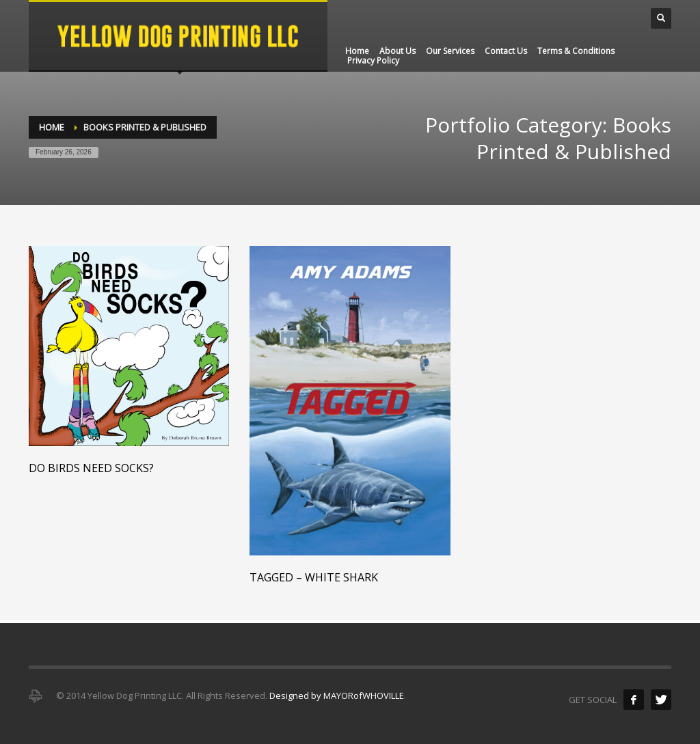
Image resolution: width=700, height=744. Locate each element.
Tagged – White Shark (314, 577)
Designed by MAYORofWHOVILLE (337, 695)
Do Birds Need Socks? (91, 468)
